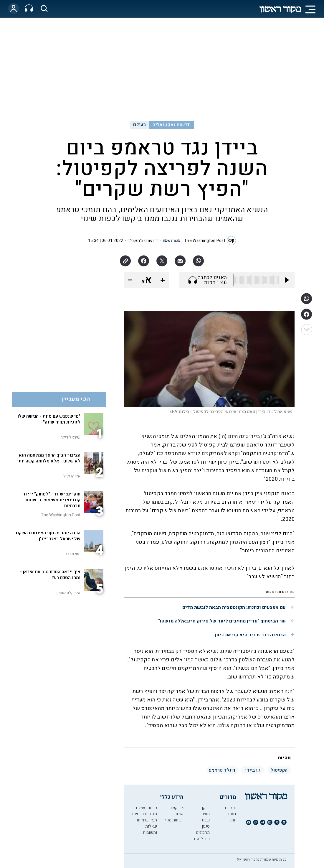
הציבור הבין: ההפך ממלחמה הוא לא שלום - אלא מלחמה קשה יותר (48, 458)
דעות (232, 814)
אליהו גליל (72, 476)
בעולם (139, 125)
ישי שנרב (73, 554)
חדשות (230, 808)
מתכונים (203, 832)
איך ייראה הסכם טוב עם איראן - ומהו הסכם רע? (50, 575)
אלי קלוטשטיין (68, 593)
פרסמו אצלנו (146, 808)
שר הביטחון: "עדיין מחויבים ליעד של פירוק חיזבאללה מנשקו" (222, 621)
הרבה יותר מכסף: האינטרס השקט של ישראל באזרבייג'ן (48, 536)
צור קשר (177, 808)
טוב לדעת (202, 839)
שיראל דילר (71, 437)
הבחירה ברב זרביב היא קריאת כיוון (250, 635)
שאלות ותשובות (150, 829)
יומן (233, 820)
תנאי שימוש (147, 820)
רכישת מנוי (174, 820)
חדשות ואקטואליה (172, 125)
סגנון (206, 826)
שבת (206, 820)
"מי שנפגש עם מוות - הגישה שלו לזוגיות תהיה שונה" (49, 419)
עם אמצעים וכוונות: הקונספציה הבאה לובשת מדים (234, 607)
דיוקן (206, 808)
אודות (179, 814)
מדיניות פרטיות (144, 814)
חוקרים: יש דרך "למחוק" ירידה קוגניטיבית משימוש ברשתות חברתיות (51, 500)
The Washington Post (205, 241)
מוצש (205, 814)
